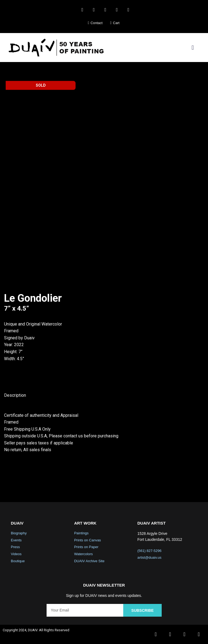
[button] (193, 48)
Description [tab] (15, 395)
